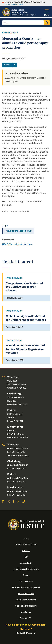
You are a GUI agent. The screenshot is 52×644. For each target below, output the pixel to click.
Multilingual (26, 612)
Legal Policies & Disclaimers (26, 569)
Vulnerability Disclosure (26, 606)
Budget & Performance (26, 545)
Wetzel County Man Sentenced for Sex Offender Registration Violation (25, 349)
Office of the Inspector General (26, 587)
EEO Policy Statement (26, 600)
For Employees (26, 581)
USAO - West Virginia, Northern (17, 244)
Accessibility (26, 563)
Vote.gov (26, 618)
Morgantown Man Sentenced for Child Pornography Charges (24, 287)
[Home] (19, 16)
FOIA (26, 557)
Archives (26, 551)
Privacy (26, 575)
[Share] (10, 65)
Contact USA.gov (26, 633)
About (26, 538)
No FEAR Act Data (26, 594)
